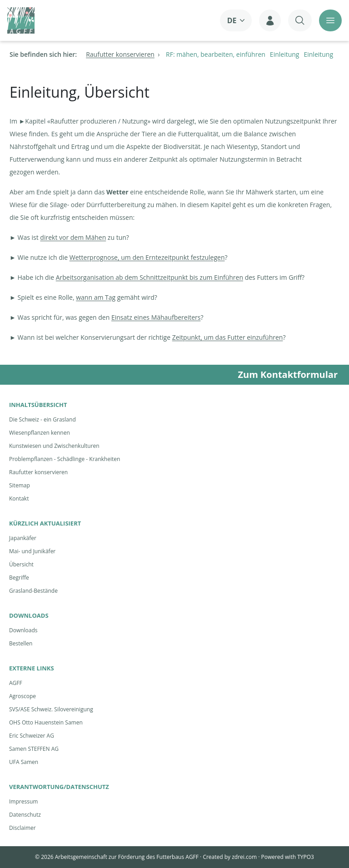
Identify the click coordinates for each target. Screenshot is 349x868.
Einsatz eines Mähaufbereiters (156, 317)
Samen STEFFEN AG (34, 749)
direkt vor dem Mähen (73, 237)
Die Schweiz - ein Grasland (42, 419)
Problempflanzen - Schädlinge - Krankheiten (65, 459)
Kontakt (19, 498)
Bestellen (21, 643)
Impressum (23, 801)
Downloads (23, 630)
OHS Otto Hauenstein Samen (46, 722)
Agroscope (22, 696)
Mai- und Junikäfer (32, 551)
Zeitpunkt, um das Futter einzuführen (228, 337)
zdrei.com (244, 857)
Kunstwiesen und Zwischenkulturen (54, 446)
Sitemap (20, 485)
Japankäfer (23, 538)
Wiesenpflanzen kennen (40, 433)
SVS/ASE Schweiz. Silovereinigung (51, 709)
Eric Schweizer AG (32, 736)
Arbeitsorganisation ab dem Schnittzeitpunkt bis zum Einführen (150, 277)
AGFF (16, 683)
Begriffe (19, 578)
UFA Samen (24, 762)
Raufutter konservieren (38, 472)
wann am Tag (96, 297)
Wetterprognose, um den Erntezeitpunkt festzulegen (147, 257)
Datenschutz (25, 815)
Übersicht (21, 564)
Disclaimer (22, 828)
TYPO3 (306, 857)
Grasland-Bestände (33, 591)
